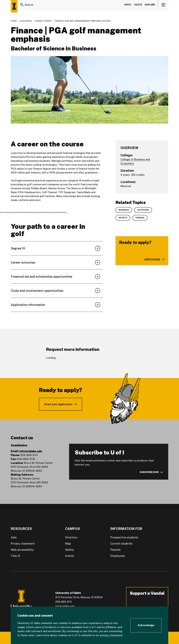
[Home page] (14, 6)
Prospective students (124, 537)
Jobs (14, 537)
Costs (138, 5)
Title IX (16, 556)
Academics (26, 21)
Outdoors (143, 210)
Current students (121, 544)
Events (70, 556)
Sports (123, 218)
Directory (71, 537)
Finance (140, 218)
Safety (70, 550)
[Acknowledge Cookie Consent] (146, 625)
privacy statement (111, 635)
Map (68, 544)
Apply (128, 5)
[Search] (22, 5)
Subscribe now (149, 472)
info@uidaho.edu (31, 451)
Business (124, 210)
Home (14, 21)
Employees (118, 556)
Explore (150, 5)
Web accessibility (22, 550)
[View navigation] (163, 5)
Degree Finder (43, 21)
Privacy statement (23, 544)
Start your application (58, 404)
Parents (115, 550)
